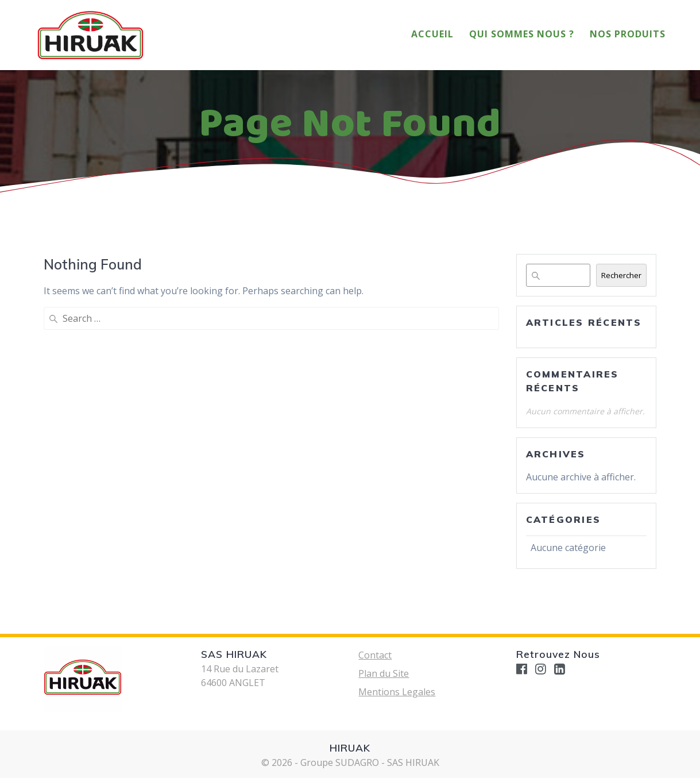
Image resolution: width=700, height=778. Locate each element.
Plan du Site (384, 673)
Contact (375, 655)
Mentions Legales (397, 692)
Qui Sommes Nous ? (522, 34)
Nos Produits (628, 34)
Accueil (432, 34)
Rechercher (621, 275)
